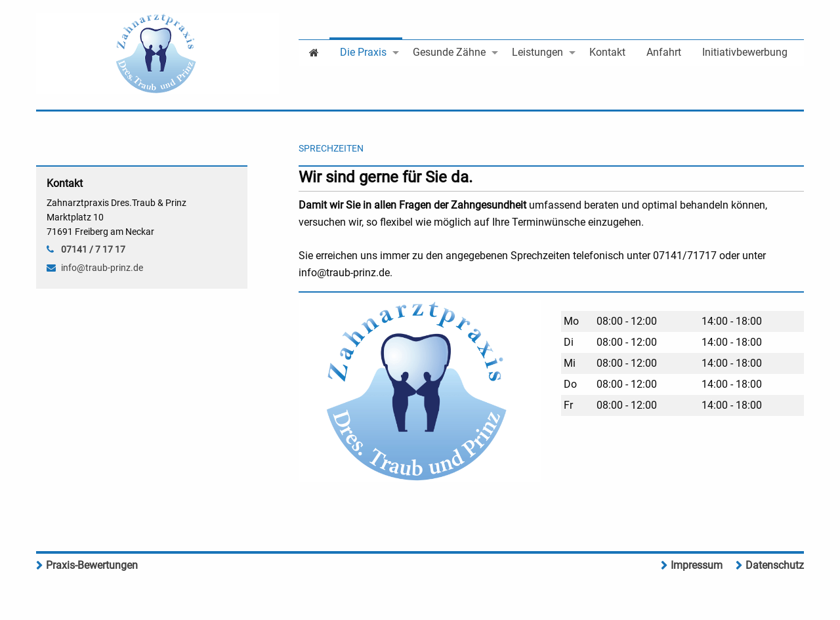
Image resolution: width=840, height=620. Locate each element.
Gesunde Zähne (449, 52)
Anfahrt (664, 52)
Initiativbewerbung (745, 52)
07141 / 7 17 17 (93, 249)
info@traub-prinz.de (102, 268)
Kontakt (607, 52)
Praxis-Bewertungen (92, 565)
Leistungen (537, 52)
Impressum (697, 565)
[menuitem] (314, 52)
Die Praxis (363, 52)
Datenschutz (775, 565)
